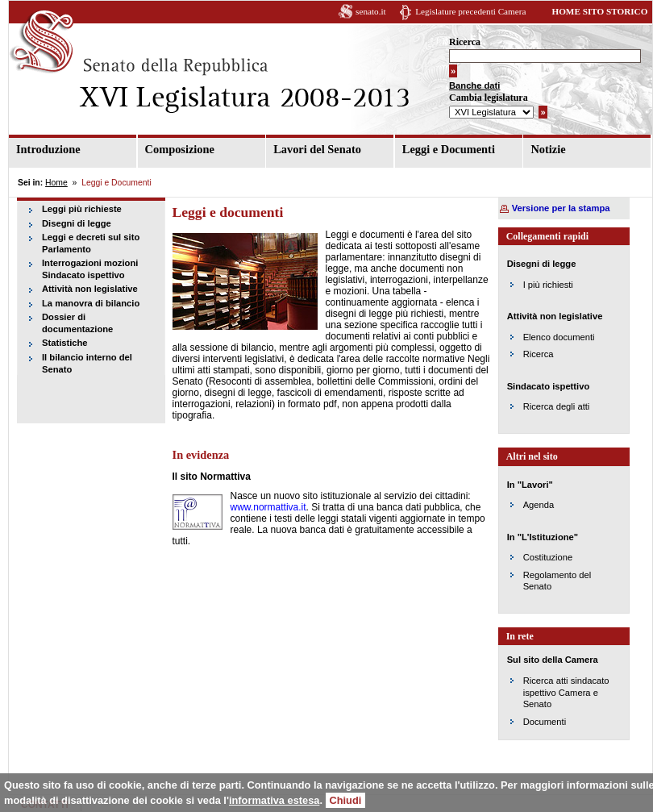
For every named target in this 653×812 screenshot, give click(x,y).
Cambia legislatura (489, 98)
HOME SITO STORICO (599, 11)
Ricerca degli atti (557, 406)
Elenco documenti (559, 337)
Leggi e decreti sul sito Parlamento (91, 243)
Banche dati (474, 85)
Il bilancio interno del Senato (87, 363)
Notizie (548, 149)
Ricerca (465, 42)
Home (56, 183)
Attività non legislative (90, 289)
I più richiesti (548, 285)
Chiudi (346, 800)
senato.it (371, 11)
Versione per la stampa (561, 208)
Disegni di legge (77, 223)
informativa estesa (274, 800)
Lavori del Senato (317, 149)
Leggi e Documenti (449, 149)
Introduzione (48, 149)
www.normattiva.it (268, 507)
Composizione (180, 149)
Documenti (545, 722)
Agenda (539, 505)
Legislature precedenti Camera (470, 11)
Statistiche (65, 343)
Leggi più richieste (82, 209)
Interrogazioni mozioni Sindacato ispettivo (90, 269)
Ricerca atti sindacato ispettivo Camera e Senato (566, 692)
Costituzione (548, 557)
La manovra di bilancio (91, 303)
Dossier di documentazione (77, 323)
